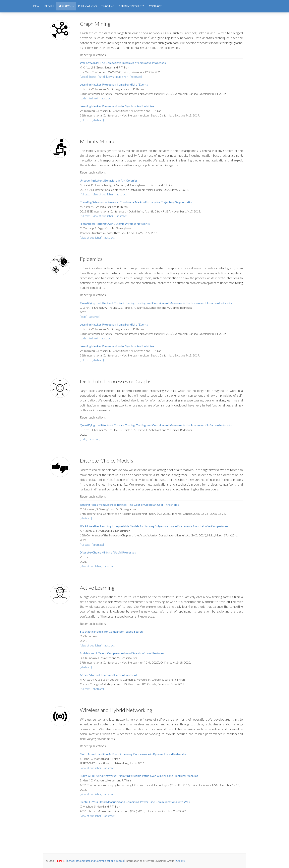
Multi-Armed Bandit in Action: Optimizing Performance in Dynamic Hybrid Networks (133, 754)
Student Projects (132, 6)
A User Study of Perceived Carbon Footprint (108, 675)
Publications (88, 6)
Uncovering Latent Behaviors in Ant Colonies (109, 180)
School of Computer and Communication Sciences (96, 861)
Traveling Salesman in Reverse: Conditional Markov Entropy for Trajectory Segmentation (137, 202)
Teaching (108, 6)
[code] (93, 77)
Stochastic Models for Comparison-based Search (111, 632)
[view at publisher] (118, 77)
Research (65, 6)
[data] (102, 77)
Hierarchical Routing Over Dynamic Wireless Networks (115, 224)
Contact (155, 6)
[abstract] (136, 77)
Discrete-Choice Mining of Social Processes (108, 552)
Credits (180, 861)
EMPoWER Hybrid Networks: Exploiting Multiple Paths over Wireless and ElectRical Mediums (139, 776)
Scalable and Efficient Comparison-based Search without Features (122, 653)
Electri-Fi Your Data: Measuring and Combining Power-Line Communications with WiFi (135, 802)
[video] (84, 77)
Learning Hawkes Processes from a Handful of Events (114, 84)
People (49, 6)
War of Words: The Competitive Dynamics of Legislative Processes (123, 63)
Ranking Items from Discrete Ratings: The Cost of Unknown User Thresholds (129, 505)
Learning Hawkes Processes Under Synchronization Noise (117, 106)
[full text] (94, 98)
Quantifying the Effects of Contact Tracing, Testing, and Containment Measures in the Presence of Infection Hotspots (156, 303)
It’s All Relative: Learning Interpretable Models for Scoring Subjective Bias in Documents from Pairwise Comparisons (154, 526)
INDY (36, 6)
